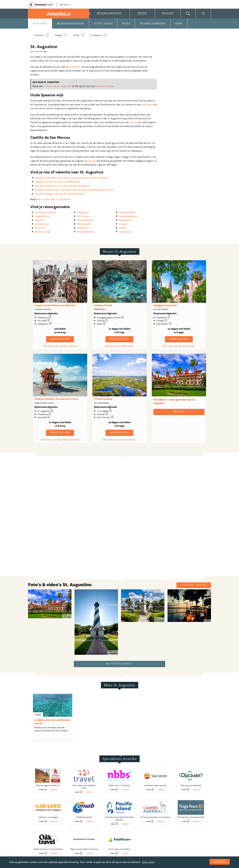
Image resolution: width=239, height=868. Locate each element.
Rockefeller (75, 67)
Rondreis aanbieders (153, 23)
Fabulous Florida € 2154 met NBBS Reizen (57, 182)
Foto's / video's (103, 23)
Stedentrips (83, 228)
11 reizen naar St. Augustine (57, 86)
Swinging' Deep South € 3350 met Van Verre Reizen (62, 186)
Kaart (179, 23)
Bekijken (179, 412)
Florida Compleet (103, 399)
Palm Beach (148, 104)
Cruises (123, 224)
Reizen (126, 23)
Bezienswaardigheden (70, 23)
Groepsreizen (42, 224)
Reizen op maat (43, 232)
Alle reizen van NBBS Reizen (119, 346)
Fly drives (40, 228)
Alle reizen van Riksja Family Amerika (60, 440)
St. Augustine (96, 35)
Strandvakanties (85, 220)
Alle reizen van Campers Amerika (60, 346)
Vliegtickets (83, 212)
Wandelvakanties (86, 232)
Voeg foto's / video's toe (194, 585)
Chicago (92, 161)
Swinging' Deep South (165, 305)
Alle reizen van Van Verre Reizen (179, 346)
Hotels (123, 228)
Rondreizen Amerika (45, 212)
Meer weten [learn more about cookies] (148, 862)
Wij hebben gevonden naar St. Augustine (174, 401)
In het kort (40, 23)
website (54, 789)
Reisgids (59, 35)
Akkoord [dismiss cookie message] (220, 862)
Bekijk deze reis (60, 339)
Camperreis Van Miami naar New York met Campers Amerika (71, 178)
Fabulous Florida (103, 305)
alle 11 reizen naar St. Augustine (53, 199)
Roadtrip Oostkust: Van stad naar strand (56, 399)
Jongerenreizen (127, 212)
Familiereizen (84, 224)
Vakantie (39, 220)
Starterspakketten (128, 216)
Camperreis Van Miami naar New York (55, 305)
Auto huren (83, 216)
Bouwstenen (126, 220)
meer (43, 790)
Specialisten (125, 232)
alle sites (65, 5)
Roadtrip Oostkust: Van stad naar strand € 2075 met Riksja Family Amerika (74, 190)
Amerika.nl (39, 35)
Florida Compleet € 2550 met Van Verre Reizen (60, 194)
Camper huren (42, 216)
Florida (76, 35)
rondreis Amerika (105, 86)
